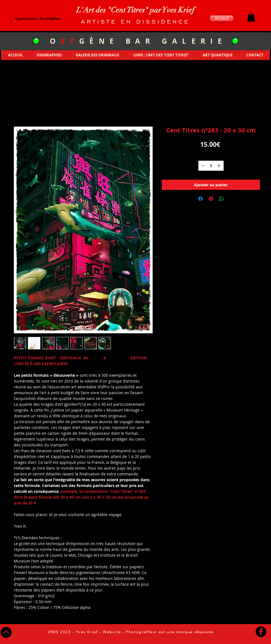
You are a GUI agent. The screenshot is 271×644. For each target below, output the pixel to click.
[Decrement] (203, 166)
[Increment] (219, 166)
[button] (251, 17)
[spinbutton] (211, 166)
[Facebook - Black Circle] (261, 632)
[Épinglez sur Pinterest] (211, 199)
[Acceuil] (222, 19)
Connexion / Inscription (38, 18)
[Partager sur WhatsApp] (222, 199)
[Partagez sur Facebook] (200, 199)
